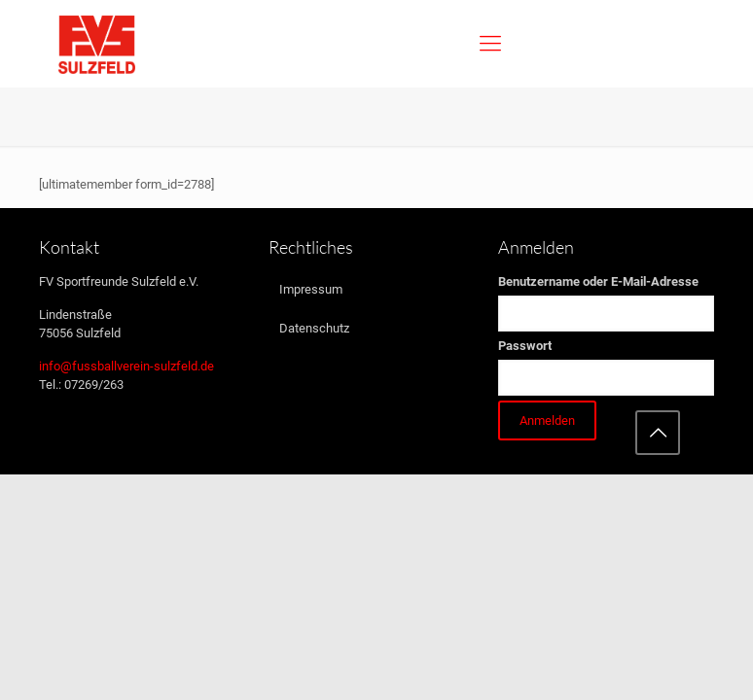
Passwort (525, 346)
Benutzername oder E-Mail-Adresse (598, 281)
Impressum (311, 289)
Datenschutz (314, 328)
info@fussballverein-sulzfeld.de (126, 366)
